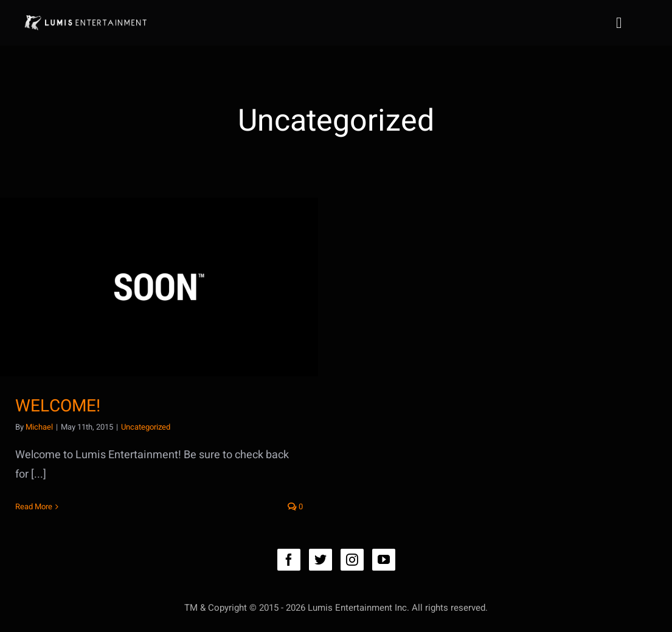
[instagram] (352, 560)
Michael (39, 427)
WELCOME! (58, 406)
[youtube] (384, 560)
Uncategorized (146, 427)
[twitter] (320, 560)
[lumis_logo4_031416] (85, 15)
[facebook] (289, 560)
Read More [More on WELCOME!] (34, 507)
